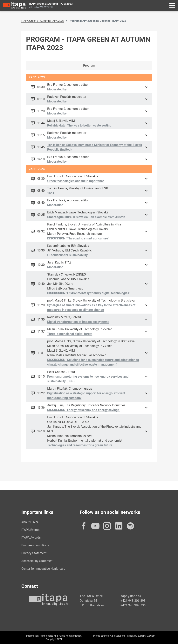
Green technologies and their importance (76, 181)
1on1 (51, 193)
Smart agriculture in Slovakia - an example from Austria (86, 217)
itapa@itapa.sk (131, 596)
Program (89, 65)
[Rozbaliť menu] (172, 6)
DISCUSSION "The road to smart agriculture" (78, 238)
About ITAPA (30, 522)
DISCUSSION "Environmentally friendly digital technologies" (89, 293)
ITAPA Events (30, 530)
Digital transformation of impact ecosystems (78, 322)
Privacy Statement (34, 553)
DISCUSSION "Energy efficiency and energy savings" (84, 410)
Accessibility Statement (37, 561)
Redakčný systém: (137, 636)
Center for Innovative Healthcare (43, 569)
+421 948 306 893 (133, 601)
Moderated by (57, 89)
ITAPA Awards (31, 538)
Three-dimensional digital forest (70, 334)
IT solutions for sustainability (68, 255)
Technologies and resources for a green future (80, 445)
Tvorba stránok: (101, 636)
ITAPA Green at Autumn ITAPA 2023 (43, 21)
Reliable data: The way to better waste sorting (79, 125)
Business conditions (35, 545)
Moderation (55, 205)
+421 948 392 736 (133, 605)
